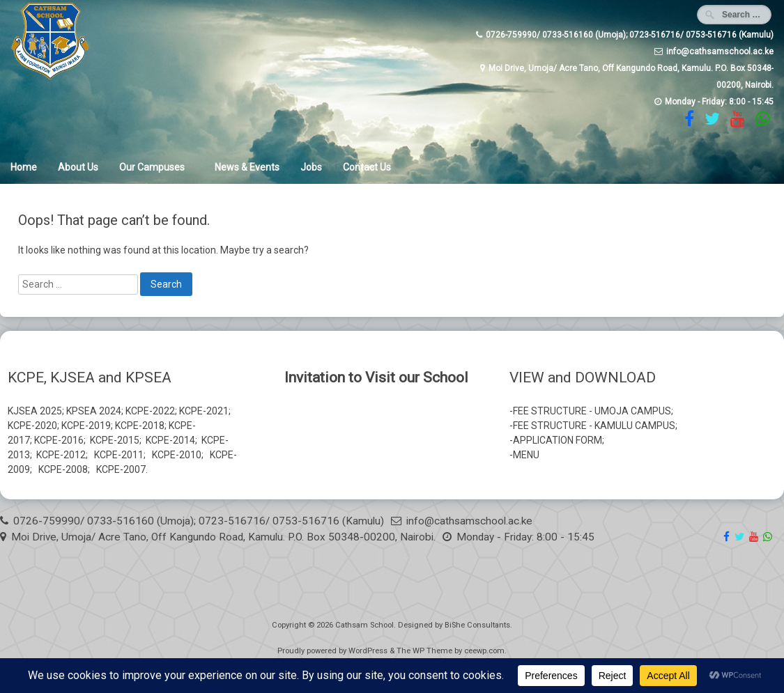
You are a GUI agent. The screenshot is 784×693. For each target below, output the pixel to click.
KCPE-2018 (140, 426)
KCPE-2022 (150, 411)
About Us (78, 167)
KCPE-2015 (115, 440)
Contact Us (367, 167)
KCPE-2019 (86, 426)
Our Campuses (152, 167)
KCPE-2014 (170, 440)
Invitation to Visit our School (376, 377)
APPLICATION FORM (558, 440)
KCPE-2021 (204, 411)
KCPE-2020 (32, 426)
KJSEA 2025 (35, 411)
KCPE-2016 (59, 440)
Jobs (311, 167)
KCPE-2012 (61, 455)
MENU (526, 455)
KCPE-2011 (119, 455)
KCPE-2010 (177, 455)
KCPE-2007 (121, 469)
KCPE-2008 (63, 469)
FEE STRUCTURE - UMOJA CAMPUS (592, 411)
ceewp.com (484, 651)
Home (24, 167)
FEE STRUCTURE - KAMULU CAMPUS (594, 426)
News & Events (247, 167)
